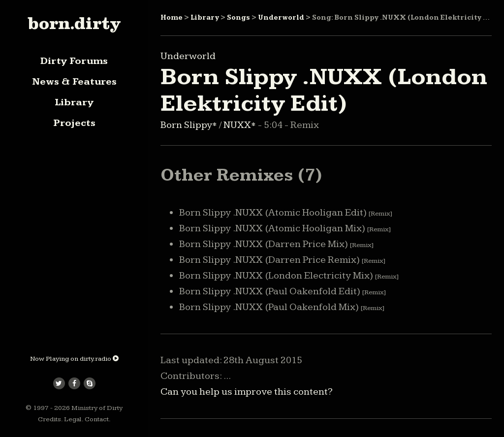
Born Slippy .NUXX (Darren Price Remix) (282, 260)
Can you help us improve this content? (247, 392)
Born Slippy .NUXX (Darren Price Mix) (276, 244)
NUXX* (241, 125)
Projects (74, 123)
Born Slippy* (190, 125)
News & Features (74, 82)
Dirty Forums (74, 61)
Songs (238, 18)
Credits (49, 419)
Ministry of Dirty (97, 408)
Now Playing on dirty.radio (74, 359)
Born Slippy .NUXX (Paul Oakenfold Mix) (282, 307)
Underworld (281, 18)
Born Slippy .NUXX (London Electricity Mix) (289, 276)
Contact (97, 419)
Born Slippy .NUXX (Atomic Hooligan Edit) (286, 213)
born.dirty (74, 23)
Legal (73, 419)
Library (74, 102)
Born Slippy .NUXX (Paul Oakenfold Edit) (283, 291)
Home (172, 18)
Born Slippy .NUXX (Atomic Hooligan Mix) (285, 228)
